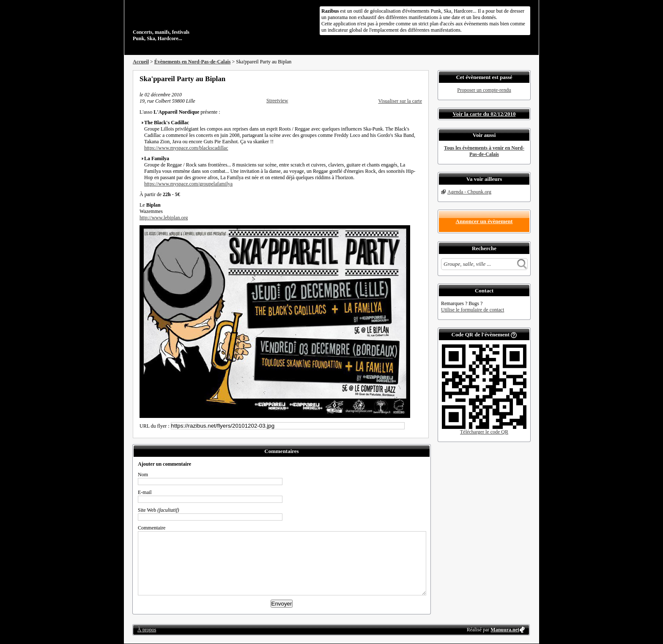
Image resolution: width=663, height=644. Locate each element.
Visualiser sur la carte (400, 101)
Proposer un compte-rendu (484, 90)
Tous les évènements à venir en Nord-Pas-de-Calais (484, 151)
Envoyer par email (408, 79)
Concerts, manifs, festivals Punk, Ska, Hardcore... (188, 23)
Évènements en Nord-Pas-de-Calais (193, 62)
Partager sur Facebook (385, 79)
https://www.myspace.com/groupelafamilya (188, 184)
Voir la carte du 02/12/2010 (484, 114)
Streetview (277, 101)
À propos (147, 630)
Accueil (141, 62)
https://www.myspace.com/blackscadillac (186, 148)
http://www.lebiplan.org (164, 218)
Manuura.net (505, 630)
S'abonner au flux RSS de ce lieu (419, 79)
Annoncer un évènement (484, 221)
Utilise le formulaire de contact (473, 310)
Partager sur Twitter (396, 79)
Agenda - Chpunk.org (469, 192)
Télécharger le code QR (484, 432)
